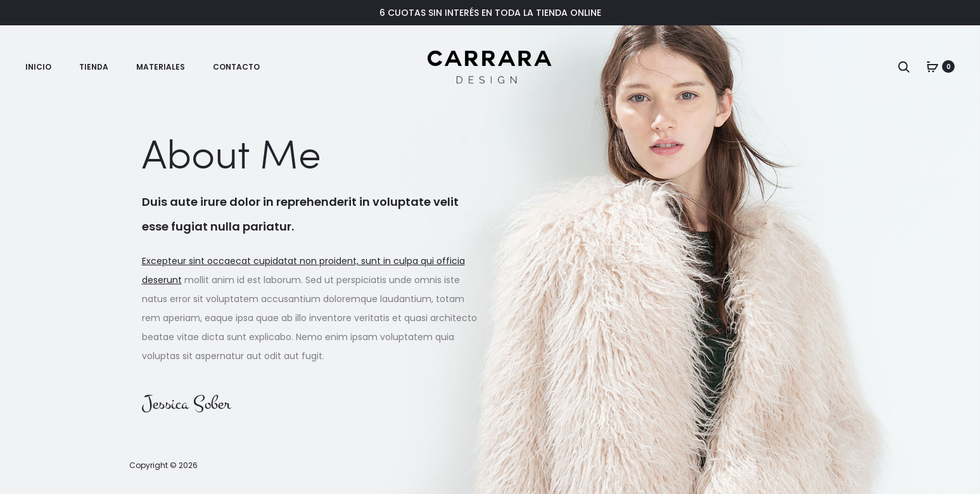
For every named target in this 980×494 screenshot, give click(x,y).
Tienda (94, 67)
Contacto (236, 67)
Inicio (38, 67)
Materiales (161, 67)
